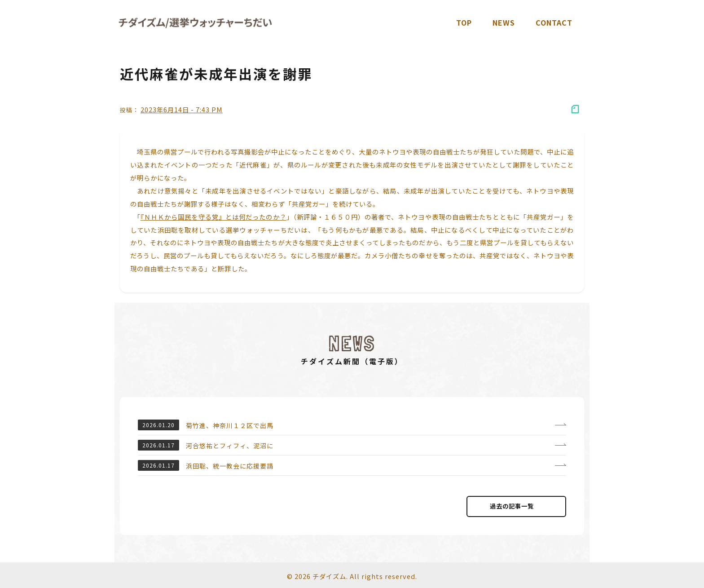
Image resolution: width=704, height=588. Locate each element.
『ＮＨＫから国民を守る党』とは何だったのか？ (213, 217)
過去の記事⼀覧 (516, 506)
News (504, 22)
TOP (464, 22)
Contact (554, 22)
